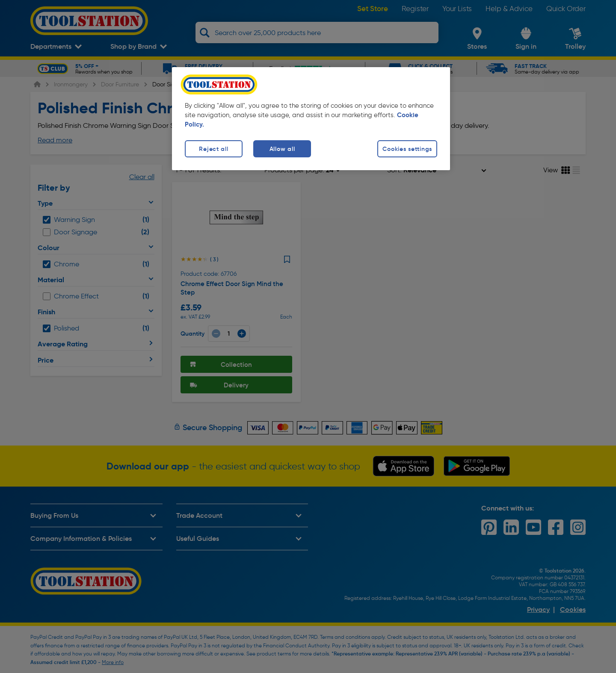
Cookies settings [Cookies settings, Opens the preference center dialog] (407, 149)
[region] (311, 119)
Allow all (282, 149)
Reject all (213, 149)
